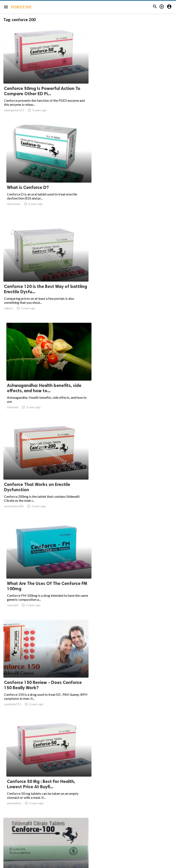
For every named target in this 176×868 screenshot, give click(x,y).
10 (101, 827)
